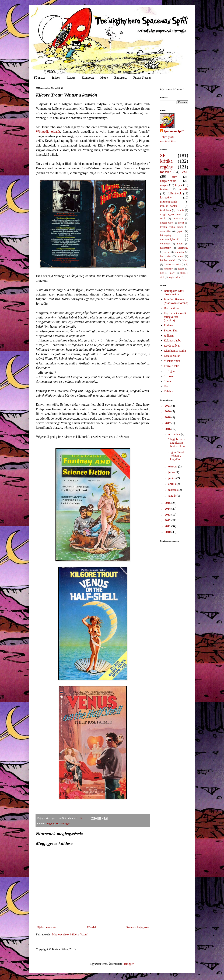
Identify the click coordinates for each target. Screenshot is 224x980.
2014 (168, 509)
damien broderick (172, 265)
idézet (181, 269)
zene (167, 252)
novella (184, 189)
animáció (178, 218)
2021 (168, 406)
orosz (181, 223)
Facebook (88, 78)
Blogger (129, 964)
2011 (168, 526)
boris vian (166, 256)
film (175, 177)
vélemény (183, 248)
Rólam (71, 78)
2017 (168, 423)
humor (180, 256)
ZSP (185, 172)
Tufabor (169, 391)
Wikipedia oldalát (48, 132)
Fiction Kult (171, 330)
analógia (179, 252)
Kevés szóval (172, 346)
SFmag (168, 381)
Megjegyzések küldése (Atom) (70, 934)
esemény (169, 269)
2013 (168, 515)
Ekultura (120, 78)
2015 (168, 503)
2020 (168, 411)
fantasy (164, 189)
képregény (166, 235)
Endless (168, 325)
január (172, 496)
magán (164, 185)
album (180, 243)
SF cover (169, 376)
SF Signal (170, 371)
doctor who (166, 223)
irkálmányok (174, 193)
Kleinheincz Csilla (175, 351)
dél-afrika (165, 231)
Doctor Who (171, 308)
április (172, 484)
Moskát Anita (172, 361)
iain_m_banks (168, 206)
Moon (185, 260)
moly (172, 273)
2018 (168, 417)
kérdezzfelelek (168, 260)
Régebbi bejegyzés (138, 927)
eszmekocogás (169, 202)
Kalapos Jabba (172, 340)
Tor (166, 386)
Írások (56, 78)
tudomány (165, 248)
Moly (104, 78)
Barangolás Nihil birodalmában (174, 293)
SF (57, 823)
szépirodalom (175, 277)
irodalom (165, 210)
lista (162, 273)
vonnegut (65, 823)
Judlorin (169, 336)
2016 (168, 429)
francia (180, 210)
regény (51, 823)
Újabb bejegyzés (47, 927)
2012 (168, 520)
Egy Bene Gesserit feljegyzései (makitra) (175, 317)
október (173, 466)
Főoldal (40, 78)
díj (187, 265)
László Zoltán (172, 356)
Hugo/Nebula (168, 181)
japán (180, 231)
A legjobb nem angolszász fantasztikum (176, 443)
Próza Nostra (142, 78)
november (175, 434)
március (173, 490)
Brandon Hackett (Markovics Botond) (176, 301)
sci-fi (163, 218)
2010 (168, 532)
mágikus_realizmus (171, 214)
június (172, 478)
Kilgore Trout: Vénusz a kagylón (176, 456)
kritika (166, 161)
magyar (165, 172)
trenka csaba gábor (171, 227)
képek (179, 185)
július (172, 472)
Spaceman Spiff (174, 131)
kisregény (166, 197)
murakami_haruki (170, 239)
